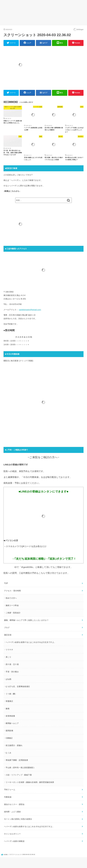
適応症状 (8, 635)
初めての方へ (11, 598)
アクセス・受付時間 (12, 591)
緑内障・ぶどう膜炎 (12, 812)
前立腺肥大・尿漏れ (14, 745)
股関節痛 (9, 731)
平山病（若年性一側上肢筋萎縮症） (21, 768)
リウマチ (9, 650)
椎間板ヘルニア (12, 723)
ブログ (7, 627)
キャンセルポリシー (12, 834)
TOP (6, 583)
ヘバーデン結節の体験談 (14, 841)
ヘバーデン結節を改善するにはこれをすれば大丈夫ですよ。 (31, 642)
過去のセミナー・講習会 (14, 804)
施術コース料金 (12, 605)
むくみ (8, 753)
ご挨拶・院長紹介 (13, 613)
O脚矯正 (9, 738)
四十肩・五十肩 (12, 664)
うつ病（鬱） (11, 694)
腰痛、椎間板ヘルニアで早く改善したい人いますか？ (26, 620)
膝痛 (8, 709)
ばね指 (8, 679)
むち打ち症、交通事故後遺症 (18, 686)
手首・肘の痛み (12, 672)
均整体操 (8, 797)
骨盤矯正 (9, 701)
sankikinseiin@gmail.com (30, 310)
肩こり (8, 657)
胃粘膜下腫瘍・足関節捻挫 (17, 760)
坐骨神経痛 (10, 716)
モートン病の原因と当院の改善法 (18, 819)
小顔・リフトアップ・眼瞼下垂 (19, 775)
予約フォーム (10, 790)
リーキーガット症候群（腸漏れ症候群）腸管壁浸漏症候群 (30, 782)
